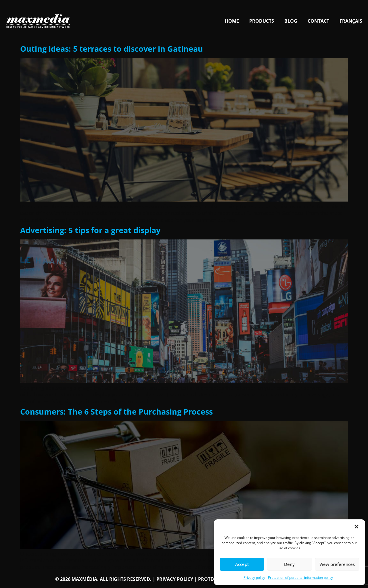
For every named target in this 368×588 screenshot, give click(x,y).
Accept (242, 564)
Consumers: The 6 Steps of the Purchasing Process (116, 412)
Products (262, 21)
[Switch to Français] (351, 21)
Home (232, 21)
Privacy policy (254, 578)
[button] (356, 527)
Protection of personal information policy (300, 578)
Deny (289, 564)
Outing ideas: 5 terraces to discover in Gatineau (112, 49)
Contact (318, 21)
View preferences (337, 564)
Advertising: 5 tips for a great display (90, 230)
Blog (291, 21)
